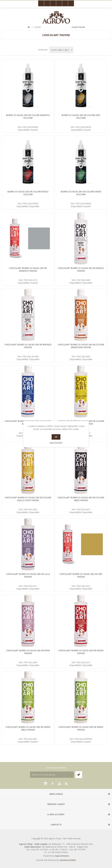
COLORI (37, 27)
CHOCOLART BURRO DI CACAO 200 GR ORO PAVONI (81, 575)
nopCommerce (62, 856)
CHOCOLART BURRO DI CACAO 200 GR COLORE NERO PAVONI (81, 499)
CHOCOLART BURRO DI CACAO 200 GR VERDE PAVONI (81, 728)
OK (56, 437)
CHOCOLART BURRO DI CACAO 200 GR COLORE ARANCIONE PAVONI (81, 346)
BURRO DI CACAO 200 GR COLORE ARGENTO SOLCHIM (28, 116)
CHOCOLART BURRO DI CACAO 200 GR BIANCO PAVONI (81, 269)
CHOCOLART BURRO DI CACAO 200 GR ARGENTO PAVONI (28, 269)
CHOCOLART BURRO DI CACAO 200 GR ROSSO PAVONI (81, 652)
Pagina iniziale (29, 27)
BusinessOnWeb (68, 860)
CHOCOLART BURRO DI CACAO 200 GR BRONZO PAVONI (28, 346)
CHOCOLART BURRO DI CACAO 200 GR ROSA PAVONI (28, 652)
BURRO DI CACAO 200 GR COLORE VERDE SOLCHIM (81, 193)
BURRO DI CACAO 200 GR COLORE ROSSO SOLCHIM (28, 193)
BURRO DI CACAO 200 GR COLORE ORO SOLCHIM (81, 116)
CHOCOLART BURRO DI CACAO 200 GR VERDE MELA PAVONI (28, 728)
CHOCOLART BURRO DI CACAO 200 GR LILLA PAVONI (28, 575)
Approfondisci (56, 442)
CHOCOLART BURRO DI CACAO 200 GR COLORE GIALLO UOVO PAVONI (28, 499)
